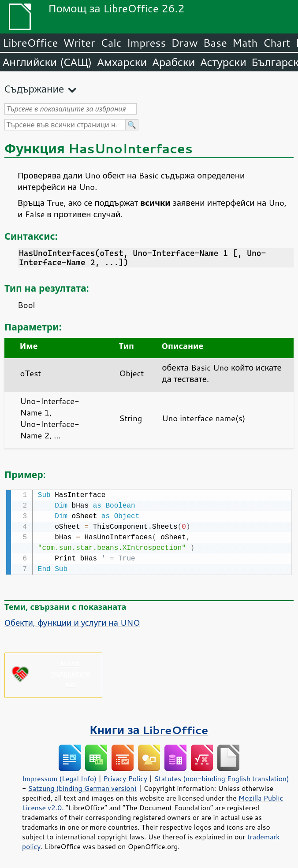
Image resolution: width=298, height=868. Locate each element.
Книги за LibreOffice (149, 729)
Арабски (173, 62)
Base (215, 43)
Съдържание (34, 89)
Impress (147, 43)
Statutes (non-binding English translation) (221, 778)
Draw (184, 43)
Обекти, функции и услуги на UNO (72, 622)
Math (245, 43)
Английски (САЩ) (47, 62)
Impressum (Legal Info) (59, 778)
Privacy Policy (125, 778)
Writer (79, 43)
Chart (276, 43)
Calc (111, 43)
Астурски (223, 62)
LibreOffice (30, 43)
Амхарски (122, 62)
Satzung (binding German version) (83, 787)
